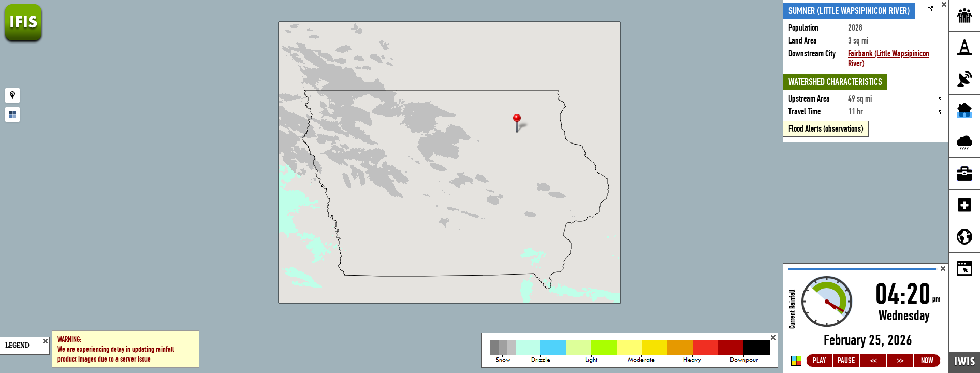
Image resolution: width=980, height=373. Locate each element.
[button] (521, 124)
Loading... (866, 318)
